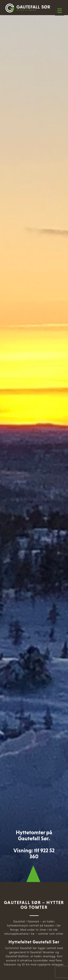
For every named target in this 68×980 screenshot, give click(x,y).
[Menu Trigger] (60, 10)
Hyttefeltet (12, 948)
